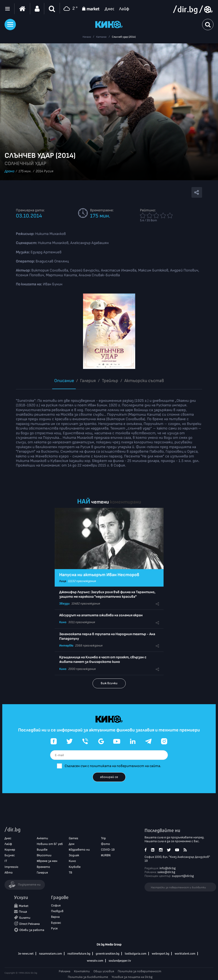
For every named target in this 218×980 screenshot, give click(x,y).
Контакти (82, 971)
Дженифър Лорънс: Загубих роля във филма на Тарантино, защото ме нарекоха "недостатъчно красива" (107, 594)
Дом (72, 844)
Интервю (66, 646)
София (56, 905)
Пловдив (57, 911)
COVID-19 (108, 850)
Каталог (101, 37)
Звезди (64, 604)
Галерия (88, 381)
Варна (55, 917)
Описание (64, 381)
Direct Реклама (29, 924)
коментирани (125, 502)
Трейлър (110, 381)
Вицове (42, 850)
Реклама (65, 971)
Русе (54, 928)
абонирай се (109, 777)
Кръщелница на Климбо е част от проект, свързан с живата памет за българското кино (103, 660)
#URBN (106, 855)
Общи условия (104, 971)
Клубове (75, 867)
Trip (103, 838)
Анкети (42, 838)
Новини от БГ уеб (50, 844)
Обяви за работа (32, 930)
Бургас (56, 923)
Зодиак (74, 855)
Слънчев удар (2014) (124, 37)
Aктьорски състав (144, 381)
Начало (87, 37)
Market (24, 906)
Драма (9, 171)
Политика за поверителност (140, 971)
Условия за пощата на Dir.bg (132, 977)
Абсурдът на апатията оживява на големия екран (101, 615)
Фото (105, 844)
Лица (63, 581)
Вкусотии (44, 855)
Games (73, 838)
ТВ (70, 873)
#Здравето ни (79, 850)
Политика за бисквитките (88, 977)
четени (100, 502)
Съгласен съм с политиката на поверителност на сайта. (113, 766)
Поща (23, 912)
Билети (25, 918)
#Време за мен (47, 861)
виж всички (109, 683)
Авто (9, 873)
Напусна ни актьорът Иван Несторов (99, 575)
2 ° (70, 9)
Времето (43, 867)
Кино (63, 622)
